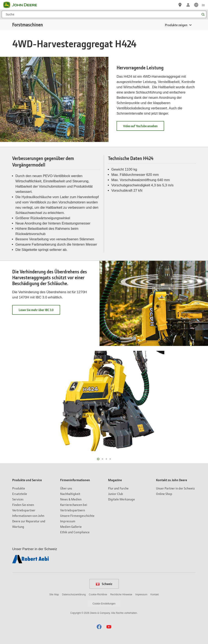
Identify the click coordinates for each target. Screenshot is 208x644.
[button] (99, 627)
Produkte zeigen (176, 25)
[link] (196, 5)
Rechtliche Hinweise (121, 595)
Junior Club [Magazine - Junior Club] (116, 494)
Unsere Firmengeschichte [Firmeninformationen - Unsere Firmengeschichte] (77, 516)
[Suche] (104, 14)
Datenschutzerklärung (74, 595)
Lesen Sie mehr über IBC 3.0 (39, 311)
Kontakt (155, 595)
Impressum (141, 595)
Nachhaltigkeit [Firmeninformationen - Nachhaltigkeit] (70, 494)
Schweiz (104, 584)
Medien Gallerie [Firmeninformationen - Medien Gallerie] (71, 526)
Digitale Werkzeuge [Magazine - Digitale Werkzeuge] (121, 499)
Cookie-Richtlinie (98, 595)
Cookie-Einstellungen (104, 604)
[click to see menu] (203, 5)
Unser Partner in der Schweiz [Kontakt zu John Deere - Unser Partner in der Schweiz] (175, 488)
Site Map (54, 595)
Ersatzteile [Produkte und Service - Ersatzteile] (20, 494)
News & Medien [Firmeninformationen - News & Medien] (71, 499)
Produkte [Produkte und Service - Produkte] (19, 488)
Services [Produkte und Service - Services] (18, 499)
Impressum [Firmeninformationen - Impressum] (68, 521)
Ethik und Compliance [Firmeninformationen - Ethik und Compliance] (75, 532)
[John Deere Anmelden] (188, 5)
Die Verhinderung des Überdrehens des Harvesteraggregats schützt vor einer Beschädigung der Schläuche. (50, 277)
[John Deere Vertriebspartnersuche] (180, 5)
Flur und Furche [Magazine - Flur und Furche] (118, 488)
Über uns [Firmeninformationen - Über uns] (66, 488)
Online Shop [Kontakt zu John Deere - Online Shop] (164, 494)
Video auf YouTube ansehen (144, 127)
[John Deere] (23, 5)
